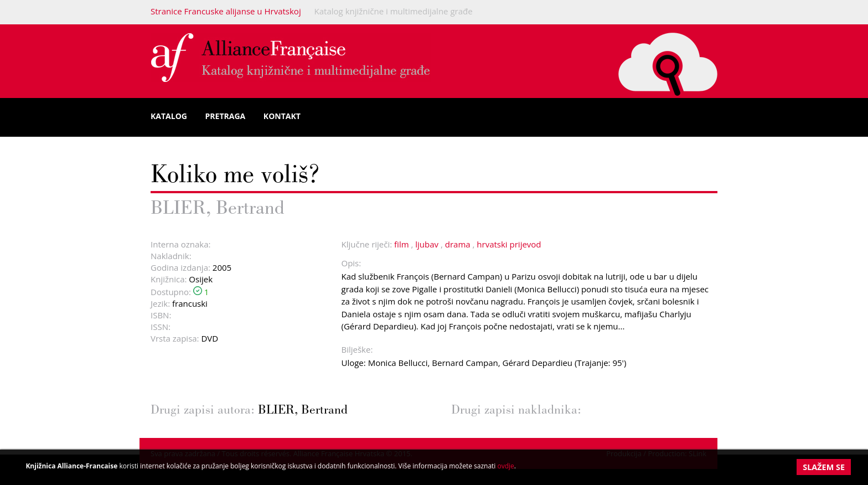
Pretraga (226, 116)
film (402, 244)
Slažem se (824, 467)
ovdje (505, 466)
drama (458, 244)
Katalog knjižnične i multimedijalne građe (394, 11)
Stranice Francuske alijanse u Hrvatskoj (226, 11)
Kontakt (282, 116)
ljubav (427, 244)
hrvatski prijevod (509, 244)
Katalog (169, 116)
